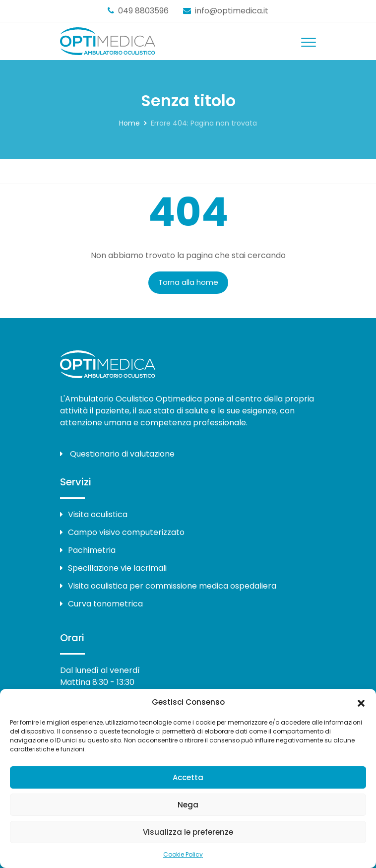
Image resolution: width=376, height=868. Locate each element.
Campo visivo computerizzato (122, 532)
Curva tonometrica (101, 604)
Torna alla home (188, 282)
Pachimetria (88, 550)
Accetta (188, 777)
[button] (361, 702)
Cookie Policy (183, 854)
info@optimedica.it (232, 11)
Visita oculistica (94, 514)
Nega (188, 805)
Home (129, 123)
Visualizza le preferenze (188, 832)
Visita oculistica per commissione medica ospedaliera (168, 586)
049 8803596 (143, 11)
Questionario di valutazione (117, 454)
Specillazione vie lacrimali (113, 568)
